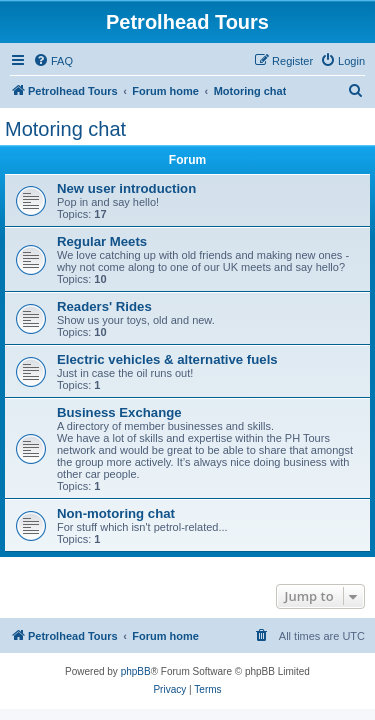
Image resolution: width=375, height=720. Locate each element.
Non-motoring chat (116, 513)
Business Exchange (119, 412)
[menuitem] (53, 61)
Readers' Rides (104, 306)
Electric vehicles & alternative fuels (167, 359)
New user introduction (126, 188)
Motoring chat (65, 129)
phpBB (136, 671)
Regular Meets (102, 241)
